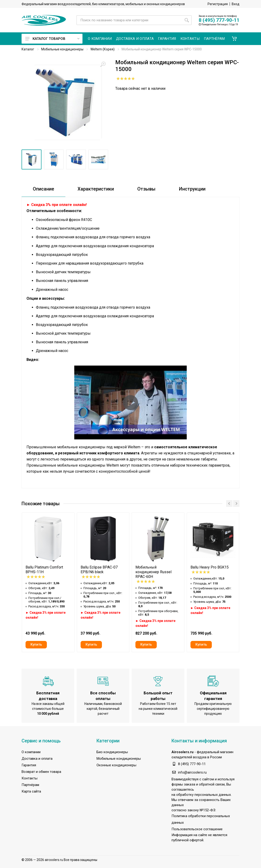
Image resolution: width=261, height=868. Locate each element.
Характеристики (96, 189)
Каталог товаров (52, 39)
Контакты (30, 778)
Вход (236, 4)
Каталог (28, 49)
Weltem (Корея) (103, 49)
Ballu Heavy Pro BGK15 (210, 567)
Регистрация (218, 4)
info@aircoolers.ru (192, 772)
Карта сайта (31, 791)
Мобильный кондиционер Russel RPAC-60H (153, 572)
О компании (31, 752)
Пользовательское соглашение (197, 829)
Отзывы (146, 189)
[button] (234, 39)
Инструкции (192, 189)
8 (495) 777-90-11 (219, 20)
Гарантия (29, 765)
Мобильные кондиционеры (62, 49)
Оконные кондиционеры (116, 765)
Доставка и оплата (37, 759)
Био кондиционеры (112, 752)
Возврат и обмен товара (41, 772)
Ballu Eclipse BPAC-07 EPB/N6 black (99, 570)
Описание (43, 189)
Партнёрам (30, 785)
